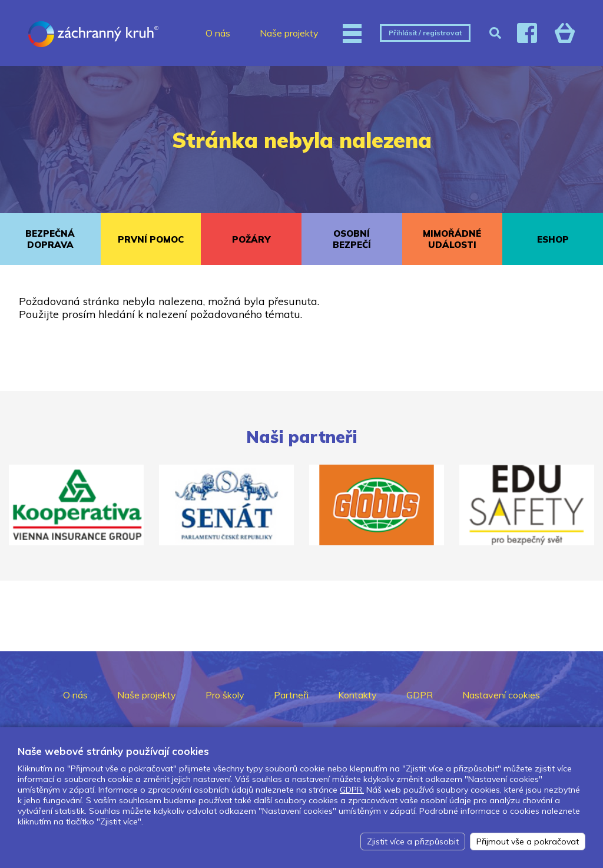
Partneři (291, 695)
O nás (218, 33)
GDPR (420, 695)
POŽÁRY (251, 239)
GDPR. (352, 790)
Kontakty (357, 695)
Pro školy (225, 695)
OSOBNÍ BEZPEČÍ (352, 239)
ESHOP (553, 239)
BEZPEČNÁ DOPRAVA (50, 239)
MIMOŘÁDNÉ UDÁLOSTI (452, 239)
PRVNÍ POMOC (151, 239)
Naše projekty (289, 33)
